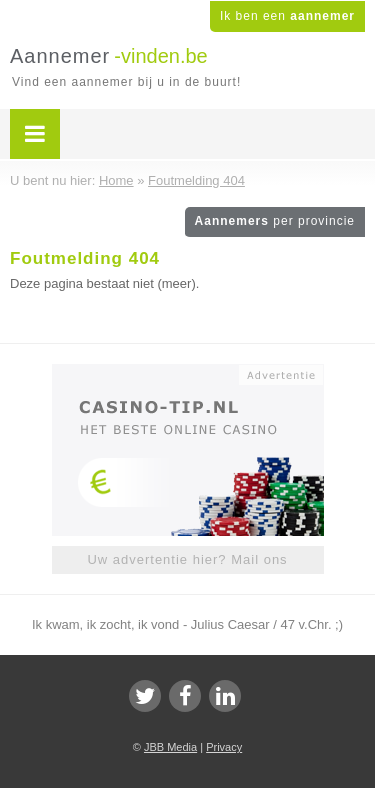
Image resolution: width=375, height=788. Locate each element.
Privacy (224, 747)
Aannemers (275, 221)
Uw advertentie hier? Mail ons (187, 559)
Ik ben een (287, 16)
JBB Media (170, 747)
